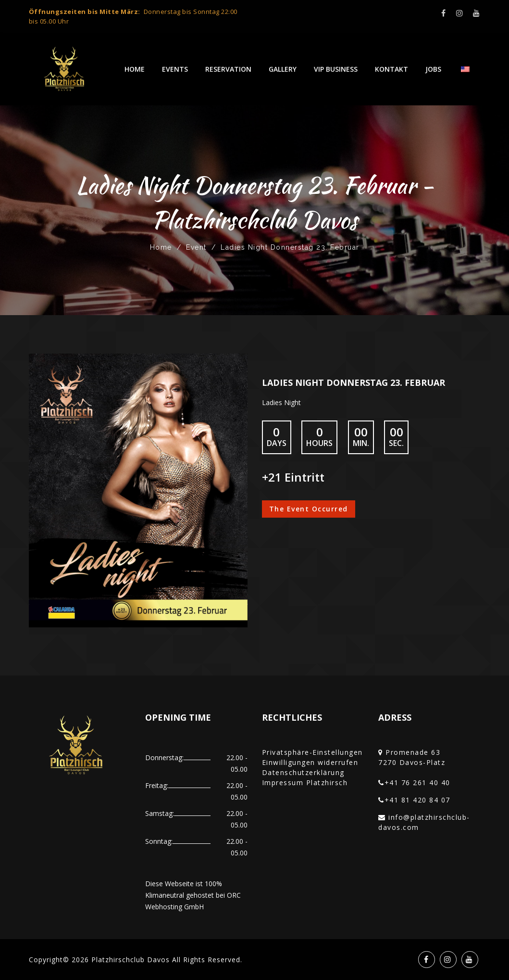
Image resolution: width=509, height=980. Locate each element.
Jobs (433, 69)
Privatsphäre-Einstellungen (312, 752)
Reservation (228, 69)
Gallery (283, 69)
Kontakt (391, 69)
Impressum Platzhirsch (305, 783)
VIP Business (336, 69)
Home (135, 69)
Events (175, 69)
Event (196, 247)
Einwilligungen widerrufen (310, 762)
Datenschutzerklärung (303, 772)
